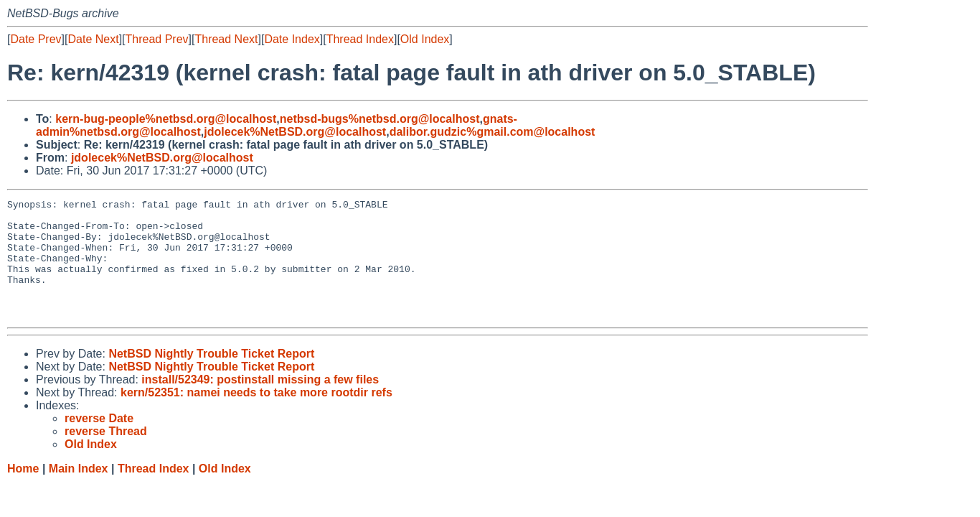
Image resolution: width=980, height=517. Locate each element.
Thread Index (360, 39)
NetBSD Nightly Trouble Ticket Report (211, 377)
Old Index (425, 39)
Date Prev (36, 39)
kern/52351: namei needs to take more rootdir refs (256, 416)
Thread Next (226, 39)
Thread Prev (157, 39)
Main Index (79, 492)
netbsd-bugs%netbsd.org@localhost (380, 119)
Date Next (93, 39)
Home (23, 492)
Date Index (292, 39)
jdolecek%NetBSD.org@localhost (295, 132)
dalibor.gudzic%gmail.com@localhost (493, 132)
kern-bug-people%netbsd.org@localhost (166, 119)
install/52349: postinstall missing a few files (260, 403)
